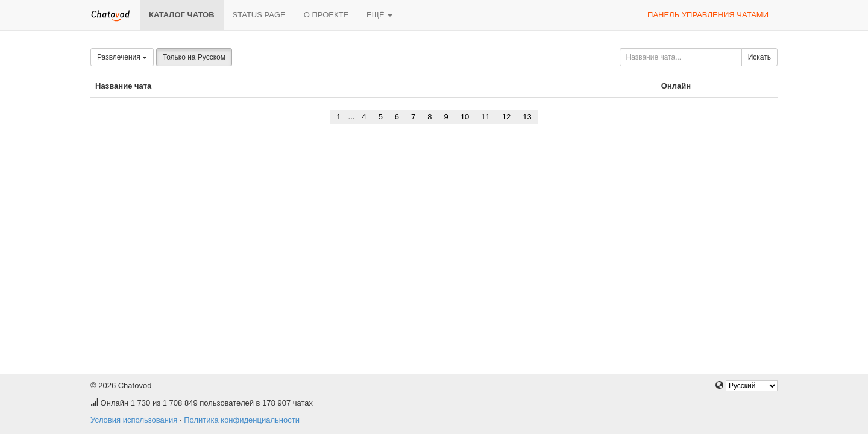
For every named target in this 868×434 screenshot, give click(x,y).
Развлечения (122, 57)
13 (527, 117)
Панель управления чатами (708, 15)
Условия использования (134, 420)
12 (506, 117)
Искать (759, 57)
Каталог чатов (182, 15)
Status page (259, 15)
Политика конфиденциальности (242, 420)
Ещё (379, 15)
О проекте (326, 15)
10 (465, 117)
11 (485, 117)
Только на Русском (194, 57)
